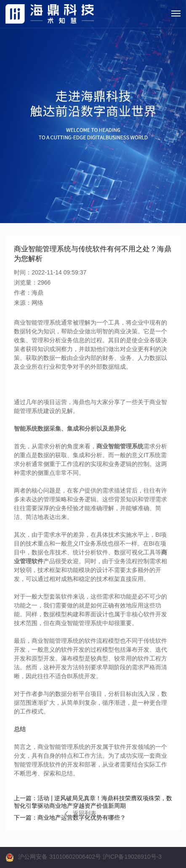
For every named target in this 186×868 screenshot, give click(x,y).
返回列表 (81, 813)
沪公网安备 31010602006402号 (60, 857)
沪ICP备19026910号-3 (132, 857)
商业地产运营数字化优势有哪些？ (70, 817)
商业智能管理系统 (120, 446)
